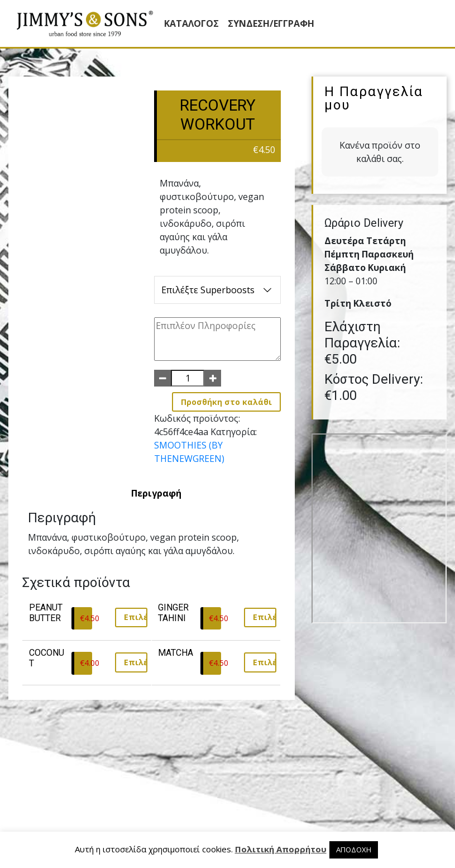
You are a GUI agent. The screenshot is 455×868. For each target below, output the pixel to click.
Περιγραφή (156, 493)
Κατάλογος (191, 23)
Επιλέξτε (136, 617)
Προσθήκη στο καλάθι (226, 402)
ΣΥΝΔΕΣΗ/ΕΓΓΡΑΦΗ (271, 23)
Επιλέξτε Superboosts (217, 290)
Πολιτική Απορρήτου (281, 849)
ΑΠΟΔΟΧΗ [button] (354, 850)
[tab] (156, 493)
